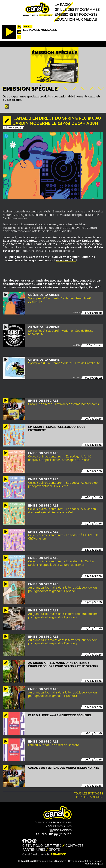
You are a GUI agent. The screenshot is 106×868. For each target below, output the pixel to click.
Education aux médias (76, 19)
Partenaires (34, 849)
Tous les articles (89, 797)
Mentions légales (94, 864)
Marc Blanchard (58, 861)
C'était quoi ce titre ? (42, 845)
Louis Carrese (95, 861)
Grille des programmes (77, 10)
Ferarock (58, 854)
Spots (54, 849)
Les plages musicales (40, 30)
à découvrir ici (66, 260)
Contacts (75, 845)
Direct (28, 26)
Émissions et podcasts (76, 15)
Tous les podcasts (89, 793)
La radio (63, 5)
